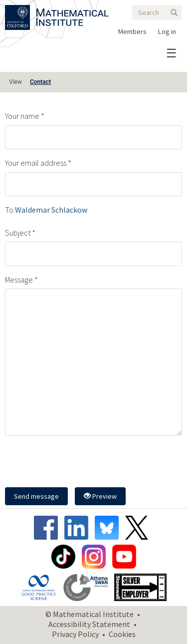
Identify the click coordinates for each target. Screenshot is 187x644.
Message (19, 280)
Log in (167, 31)
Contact (40, 82)
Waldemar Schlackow (51, 210)
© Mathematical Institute (90, 614)
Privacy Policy (75, 634)
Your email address (36, 163)
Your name (22, 116)
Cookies (122, 634)
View (15, 82)
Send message (36, 496)
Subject (18, 233)
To (9, 210)
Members (132, 31)
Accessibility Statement (89, 624)
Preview (100, 496)
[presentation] (81, 463)
